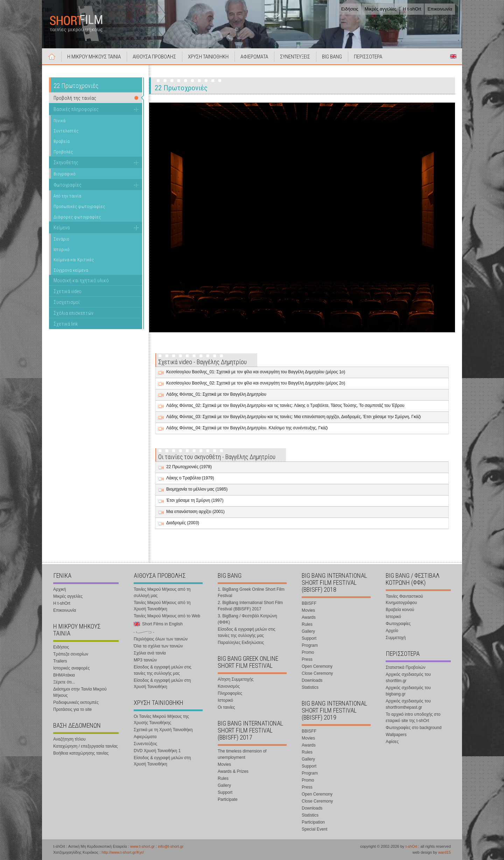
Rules (223, 778)
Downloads (312, 680)
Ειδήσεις (350, 9)
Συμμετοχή (396, 638)
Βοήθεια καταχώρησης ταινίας (81, 753)
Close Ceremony (317, 673)
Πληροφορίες (230, 693)
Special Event (314, 829)
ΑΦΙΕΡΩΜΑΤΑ (254, 57)
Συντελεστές (66, 131)
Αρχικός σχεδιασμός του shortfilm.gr (408, 678)
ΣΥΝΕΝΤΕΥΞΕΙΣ (295, 57)
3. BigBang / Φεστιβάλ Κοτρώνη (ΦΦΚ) (247, 619)
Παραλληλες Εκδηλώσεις (241, 643)
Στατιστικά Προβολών (405, 667)
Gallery (224, 785)
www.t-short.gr (142, 846)
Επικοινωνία (440, 9)
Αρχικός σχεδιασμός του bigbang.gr (408, 691)
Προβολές (63, 152)
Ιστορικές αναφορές (71, 668)
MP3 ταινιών (145, 660)
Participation (313, 822)
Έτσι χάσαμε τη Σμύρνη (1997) (195, 500)
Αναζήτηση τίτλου (69, 739)
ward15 (444, 852)
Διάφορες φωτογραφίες (77, 217)
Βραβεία (62, 141)
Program (310, 645)
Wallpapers (396, 735)
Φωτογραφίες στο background (414, 728)
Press (307, 659)
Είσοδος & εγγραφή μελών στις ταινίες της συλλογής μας (163, 670)
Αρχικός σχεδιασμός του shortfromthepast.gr (408, 704)
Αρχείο (392, 631)
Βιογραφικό (65, 174)
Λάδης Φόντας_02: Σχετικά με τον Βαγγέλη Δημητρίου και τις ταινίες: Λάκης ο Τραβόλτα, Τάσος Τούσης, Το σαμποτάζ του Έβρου (285, 405)
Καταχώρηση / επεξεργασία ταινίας (86, 746)
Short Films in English (453, 56)
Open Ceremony (317, 666)
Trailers (60, 661)
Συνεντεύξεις (145, 744)
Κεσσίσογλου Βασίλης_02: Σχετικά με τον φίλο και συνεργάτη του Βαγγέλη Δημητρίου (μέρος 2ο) (256, 383)
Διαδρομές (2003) (183, 523)
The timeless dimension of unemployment (242, 754)
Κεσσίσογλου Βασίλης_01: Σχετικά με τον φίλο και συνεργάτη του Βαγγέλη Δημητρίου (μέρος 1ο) (256, 372)
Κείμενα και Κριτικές (74, 260)
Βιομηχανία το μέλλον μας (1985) (197, 489)
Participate (228, 799)
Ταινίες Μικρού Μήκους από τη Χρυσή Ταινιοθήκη (162, 606)
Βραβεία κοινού (400, 610)
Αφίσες (392, 742)
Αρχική (52, 56)
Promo (308, 652)
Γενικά (59, 121)
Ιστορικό (62, 249)
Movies (224, 764)
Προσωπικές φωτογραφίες (79, 206)
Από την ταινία (67, 196)
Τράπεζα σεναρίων (71, 654)
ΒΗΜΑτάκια (64, 675)
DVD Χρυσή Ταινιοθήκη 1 (157, 751)
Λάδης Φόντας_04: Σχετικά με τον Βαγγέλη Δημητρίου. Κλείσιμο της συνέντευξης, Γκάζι (247, 428)
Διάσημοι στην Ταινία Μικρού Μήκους (80, 692)
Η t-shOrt (412, 9)
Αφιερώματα (145, 737)
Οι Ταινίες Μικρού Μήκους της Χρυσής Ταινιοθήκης (161, 720)
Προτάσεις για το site (72, 709)
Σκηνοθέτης (66, 162)
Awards (309, 617)
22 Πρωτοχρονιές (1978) (189, 467)
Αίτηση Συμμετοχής (236, 679)
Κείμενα (62, 228)
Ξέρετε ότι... (64, 682)
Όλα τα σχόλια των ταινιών (158, 646)
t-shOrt (411, 846)
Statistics (310, 687)
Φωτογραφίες (68, 185)
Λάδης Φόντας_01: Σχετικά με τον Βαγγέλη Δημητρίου (216, 394)
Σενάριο (61, 239)
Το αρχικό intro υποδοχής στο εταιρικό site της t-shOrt (413, 717)
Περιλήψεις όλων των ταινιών (161, 639)
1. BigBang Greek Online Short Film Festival (251, 592)
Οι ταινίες (226, 707)
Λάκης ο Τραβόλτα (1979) (190, 478)
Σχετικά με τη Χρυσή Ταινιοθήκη (163, 730)
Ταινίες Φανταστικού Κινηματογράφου (404, 599)
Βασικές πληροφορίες (76, 109)
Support (225, 792)
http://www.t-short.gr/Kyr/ (122, 852)
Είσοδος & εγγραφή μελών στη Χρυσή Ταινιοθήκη (162, 684)
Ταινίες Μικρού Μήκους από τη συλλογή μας (162, 592)
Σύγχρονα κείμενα (71, 270)
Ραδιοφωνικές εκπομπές (76, 702)
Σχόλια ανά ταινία (150, 653)
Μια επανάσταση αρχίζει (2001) (195, 512)
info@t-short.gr (171, 846)
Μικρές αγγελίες (381, 9)
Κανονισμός (229, 686)
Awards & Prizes (233, 771)
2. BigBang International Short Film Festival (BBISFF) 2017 (250, 606)
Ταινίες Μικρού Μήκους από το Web (167, 616)
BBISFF (309, 603)
